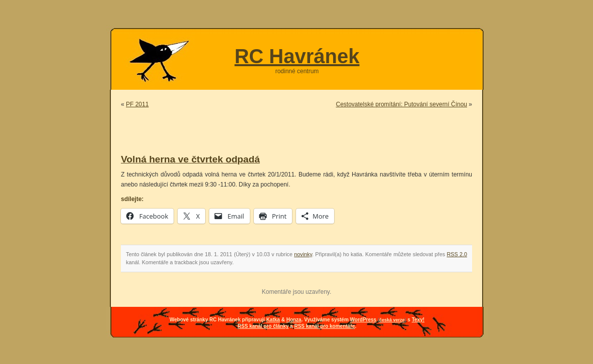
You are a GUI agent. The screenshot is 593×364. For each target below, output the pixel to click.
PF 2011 (137, 104)
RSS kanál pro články (263, 326)
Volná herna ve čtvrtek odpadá (190, 159)
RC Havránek (297, 56)
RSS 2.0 (457, 254)
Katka (273, 320)
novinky (303, 254)
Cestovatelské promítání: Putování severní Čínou (402, 104)
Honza (294, 320)
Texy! (418, 320)
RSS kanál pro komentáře (324, 326)
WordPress (363, 320)
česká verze (392, 320)
